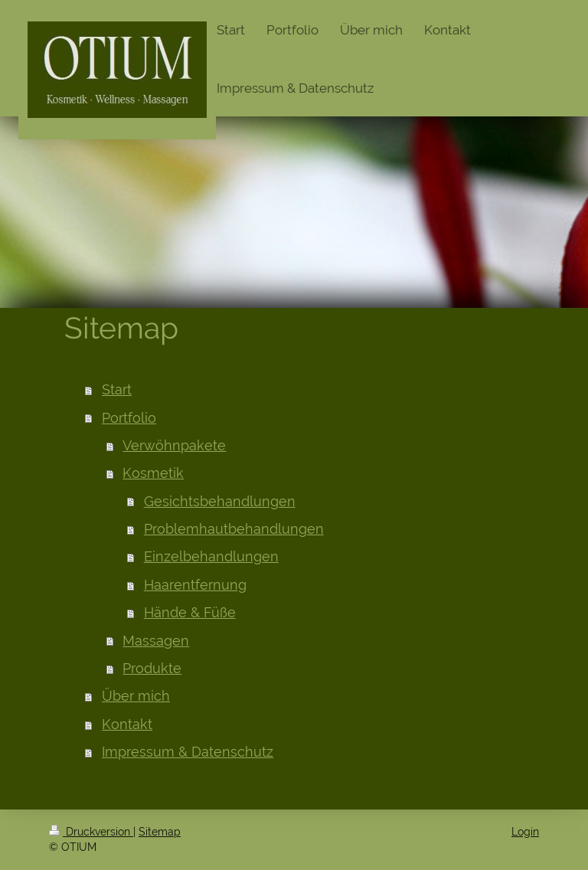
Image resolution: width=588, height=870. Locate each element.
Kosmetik (153, 473)
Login (525, 832)
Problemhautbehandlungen (234, 529)
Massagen (156, 641)
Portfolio (129, 418)
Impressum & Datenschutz (188, 752)
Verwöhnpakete (174, 445)
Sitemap (160, 832)
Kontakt (127, 724)
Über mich (136, 696)
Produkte (152, 668)
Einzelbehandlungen (211, 556)
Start (117, 389)
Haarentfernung (195, 585)
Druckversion (91, 832)
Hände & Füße (190, 612)
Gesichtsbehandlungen (220, 501)
